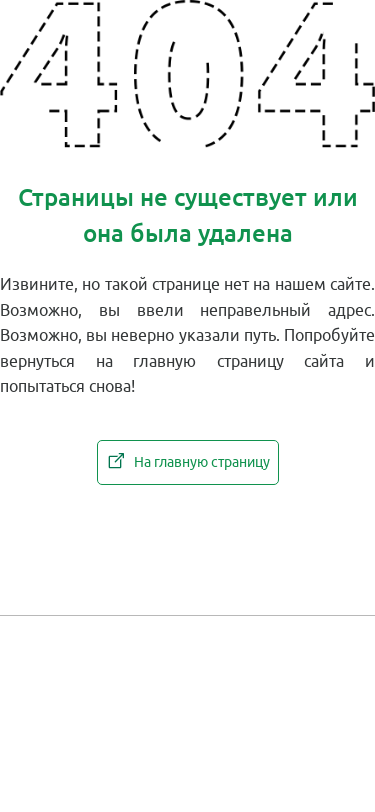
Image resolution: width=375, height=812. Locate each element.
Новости (83, 639)
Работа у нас (187, 696)
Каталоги (291, 639)
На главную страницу (188, 461)
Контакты (186, 639)
